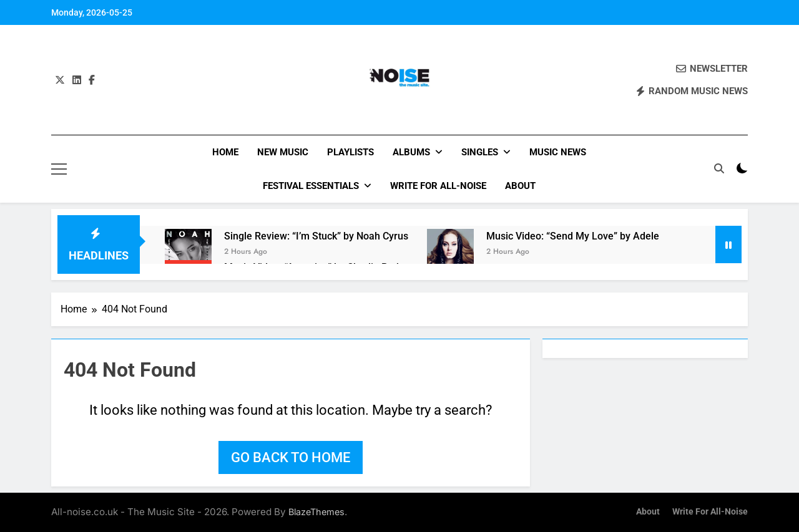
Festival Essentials (311, 186)
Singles (480, 152)
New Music (283, 152)
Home (225, 152)
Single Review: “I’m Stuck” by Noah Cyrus (316, 236)
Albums (411, 152)
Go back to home (291, 457)
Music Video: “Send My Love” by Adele (573, 236)
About (520, 186)
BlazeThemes (316, 512)
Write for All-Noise (438, 186)
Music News (558, 152)
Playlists (350, 152)
